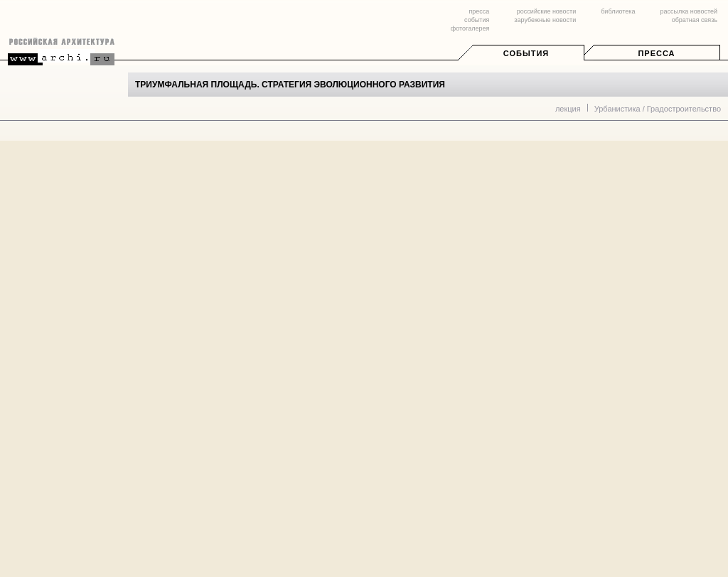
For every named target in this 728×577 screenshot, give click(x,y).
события (477, 20)
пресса (479, 11)
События (526, 53)
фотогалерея (470, 28)
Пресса (656, 53)
